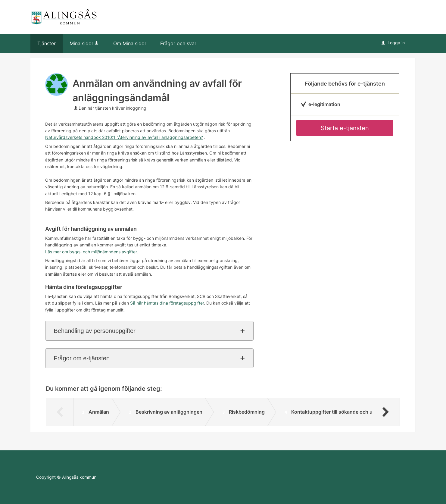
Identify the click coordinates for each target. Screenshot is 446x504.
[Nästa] (386, 412)
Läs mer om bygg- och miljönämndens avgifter (91, 252)
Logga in (393, 43)
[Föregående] (60, 412)
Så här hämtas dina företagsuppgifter (167, 303)
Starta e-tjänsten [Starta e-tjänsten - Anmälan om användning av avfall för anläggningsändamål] (345, 128)
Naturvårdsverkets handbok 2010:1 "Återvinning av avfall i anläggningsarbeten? (124, 137)
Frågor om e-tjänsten (82, 358)
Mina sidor (84, 43)
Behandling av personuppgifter (94, 331)
